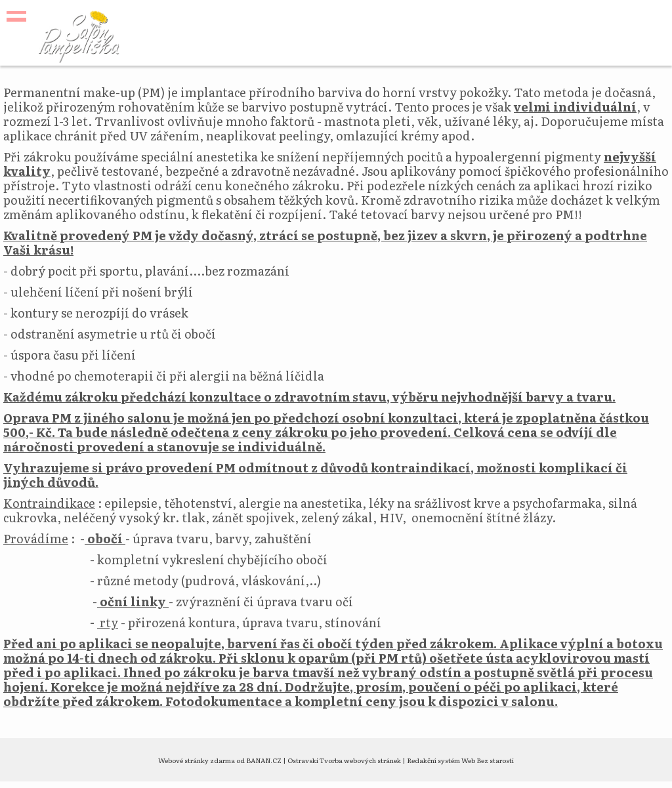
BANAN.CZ (264, 760)
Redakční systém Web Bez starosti (460, 760)
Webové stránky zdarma (197, 760)
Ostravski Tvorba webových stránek (344, 760)
